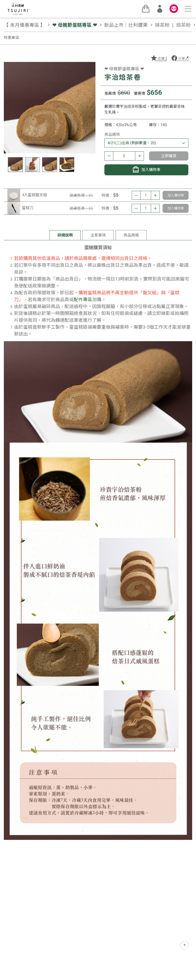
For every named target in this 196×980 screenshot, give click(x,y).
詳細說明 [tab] (65, 235)
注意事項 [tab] (98, 235)
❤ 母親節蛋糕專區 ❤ (78, 25)
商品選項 (112, 135)
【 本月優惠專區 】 (28, 25)
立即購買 (169, 156)
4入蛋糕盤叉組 (34, 195)
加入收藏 (158, 58)
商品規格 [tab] (131, 235)
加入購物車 (146, 169)
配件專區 (83, 300)
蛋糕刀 (28, 208)
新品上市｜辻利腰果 (129, 25)
